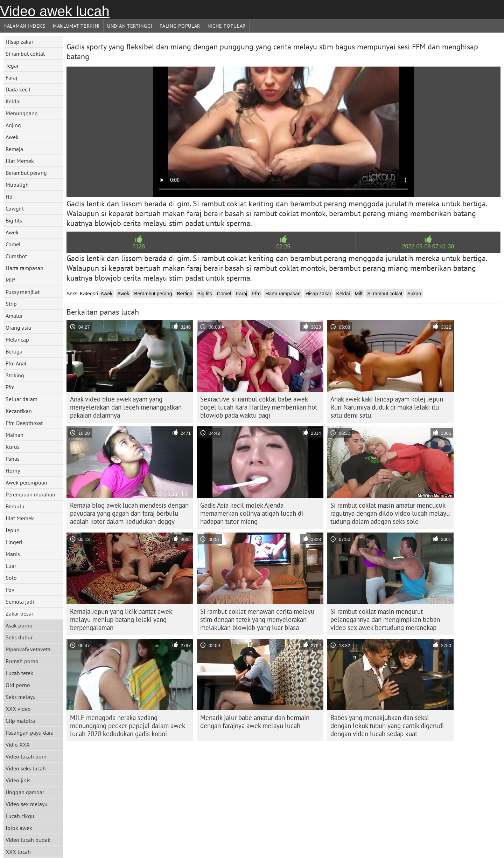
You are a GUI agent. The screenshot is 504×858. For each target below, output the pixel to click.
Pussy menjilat (23, 292)
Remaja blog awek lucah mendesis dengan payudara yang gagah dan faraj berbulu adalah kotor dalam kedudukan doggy (129, 513)
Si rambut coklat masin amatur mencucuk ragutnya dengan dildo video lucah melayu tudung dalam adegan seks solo (390, 513)
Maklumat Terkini (76, 26)
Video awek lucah (55, 11)
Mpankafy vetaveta (28, 649)
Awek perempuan (26, 482)
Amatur (14, 316)
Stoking (15, 375)
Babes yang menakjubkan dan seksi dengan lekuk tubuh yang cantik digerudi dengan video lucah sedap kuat (387, 726)
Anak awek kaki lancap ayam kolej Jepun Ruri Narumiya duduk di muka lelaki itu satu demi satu (387, 407)
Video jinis (18, 780)
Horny (13, 471)
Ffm (10, 387)
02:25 (283, 246)
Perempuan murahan (30, 494)
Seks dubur (19, 637)
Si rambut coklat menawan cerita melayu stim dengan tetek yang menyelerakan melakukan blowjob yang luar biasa (257, 619)
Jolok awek (19, 828)
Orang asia (18, 328)
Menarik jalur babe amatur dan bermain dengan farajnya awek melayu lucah (255, 722)
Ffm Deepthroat (24, 423)
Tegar (12, 66)
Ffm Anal (16, 363)
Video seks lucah (26, 768)
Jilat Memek (20, 161)
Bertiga (14, 351)
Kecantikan (19, 411)
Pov (10, 590)
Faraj (11, 77)
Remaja (14, 149)
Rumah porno (22, 661)
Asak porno (19, 625)
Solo (11, 578)
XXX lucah (18, 852)
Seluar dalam (22, 399)
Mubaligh (17, 185)
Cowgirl (15, 208)
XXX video (18, 709)
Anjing (13, 125)
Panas (13, 459)
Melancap (17, 339)
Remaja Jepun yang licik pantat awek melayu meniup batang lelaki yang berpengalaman (121, 619)
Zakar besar (19, 613)
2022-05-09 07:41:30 (428, 246)
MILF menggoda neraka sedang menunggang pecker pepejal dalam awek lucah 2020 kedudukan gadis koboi (128, 726)
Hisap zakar (19, 42)
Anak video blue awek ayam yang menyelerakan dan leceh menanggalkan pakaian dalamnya (126, 407)
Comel (13, 244)
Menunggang (22, 113)
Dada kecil (18, 89)
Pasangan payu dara (30, 733)
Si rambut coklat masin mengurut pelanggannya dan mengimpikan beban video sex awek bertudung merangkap (385, 619)
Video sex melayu (27, 804)
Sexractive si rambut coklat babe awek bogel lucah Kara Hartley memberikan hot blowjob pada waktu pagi (259, 407)
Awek (12, 137)
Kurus (13, 447)
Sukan (414, 294)
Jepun (13, 530)
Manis (13, 554)
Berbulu (15, 506)
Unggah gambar (25, 792)
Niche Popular (227, 26)
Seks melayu (21, 697)
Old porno (18, 685)
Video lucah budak (28, 840)
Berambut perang (26, 173)
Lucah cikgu (20, 816)
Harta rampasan (24, 268)
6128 (139, 246)
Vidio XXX (18, 744)
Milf (10, 280)
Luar (11, 566)
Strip (11, 304)
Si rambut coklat (25, 54)
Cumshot (16, 256)
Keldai (13, 101)
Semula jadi (20, 602)
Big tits (14, 220)
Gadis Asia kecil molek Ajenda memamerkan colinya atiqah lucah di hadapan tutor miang (252, 513)
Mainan (15, 435)
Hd (9, 197)
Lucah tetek (19, 673)
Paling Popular (180, 26)
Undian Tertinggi (130, 26)
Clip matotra (20, 721)
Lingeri (14, 542)
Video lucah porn (26, 756)
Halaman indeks (24, 26)
